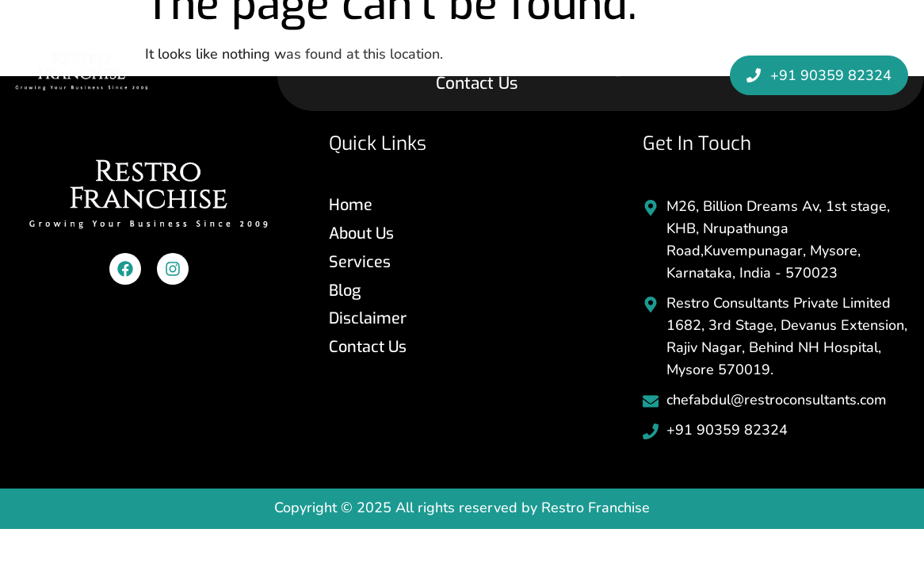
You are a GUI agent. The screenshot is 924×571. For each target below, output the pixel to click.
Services (531, 67)
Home (353, 67)
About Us (437, 67)
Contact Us (477, 84)
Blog (606, 67)
